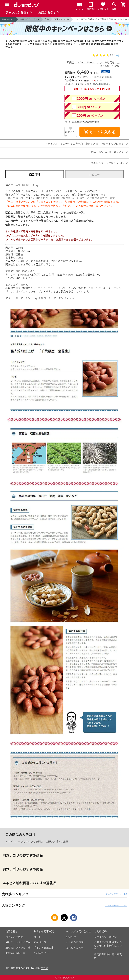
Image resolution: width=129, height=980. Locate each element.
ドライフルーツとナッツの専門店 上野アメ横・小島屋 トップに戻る (84, 144)
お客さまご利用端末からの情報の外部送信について (108, 946)
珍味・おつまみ (62, 19)
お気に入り (70, 134)
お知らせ (71, 937)
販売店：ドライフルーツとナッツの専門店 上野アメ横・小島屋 (93, 64)
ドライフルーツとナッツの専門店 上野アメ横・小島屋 (37, 841)
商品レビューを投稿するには (107, 163)
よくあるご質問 (75, 942)
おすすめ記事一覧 (44, 931)
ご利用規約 (100, 931)
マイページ (40, 942)
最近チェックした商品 (18, 942)
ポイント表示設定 (44, 948)
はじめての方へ (75, 948)
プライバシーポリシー (107, 937)
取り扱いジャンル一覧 (18, 948)
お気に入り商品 (14, 937)
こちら (44, 968)
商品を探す (12, 931)
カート (37, 937)
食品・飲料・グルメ (30, 19)
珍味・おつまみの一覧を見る (107, 152)
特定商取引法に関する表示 (108, 956)
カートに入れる (100, 132)
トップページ (8, 19)
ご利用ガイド (41, 953)
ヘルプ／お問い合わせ (78, 931)
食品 (47, 19)
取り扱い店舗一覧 (15, 953)
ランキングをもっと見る (116, 894)
